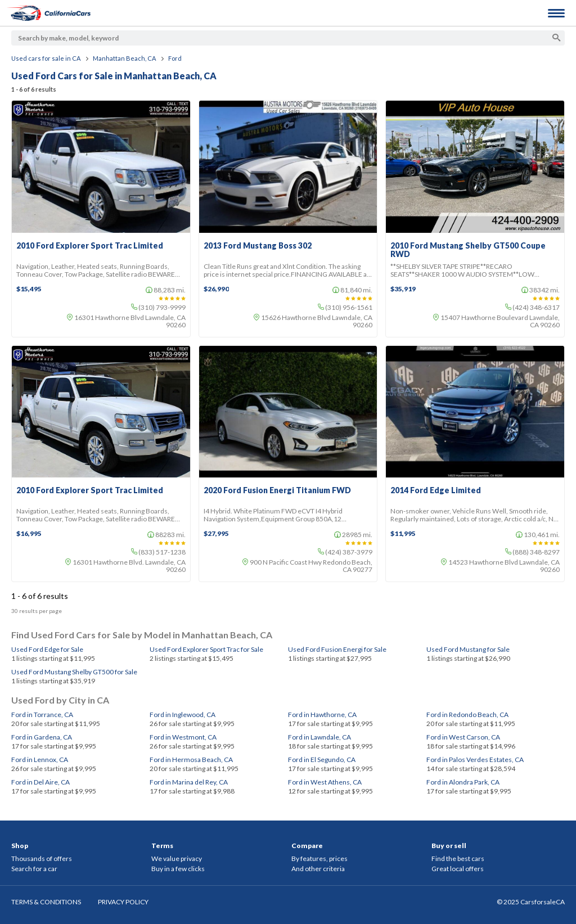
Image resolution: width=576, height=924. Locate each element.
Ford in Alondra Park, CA (463, 782)
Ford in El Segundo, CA (322, 760)
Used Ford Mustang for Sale (468, 649)
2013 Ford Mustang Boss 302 (258, 246)
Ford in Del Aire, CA (40, 782)
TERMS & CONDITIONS (46, 902)
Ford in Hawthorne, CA (322, 715)
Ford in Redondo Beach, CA (467, 715)
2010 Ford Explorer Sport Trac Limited (90, 246)
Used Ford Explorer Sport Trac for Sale (206, 649)
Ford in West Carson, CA (463, 737)
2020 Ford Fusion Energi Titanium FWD (277, 490)
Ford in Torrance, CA (42, 715)
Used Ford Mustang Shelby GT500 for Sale (74, 672)
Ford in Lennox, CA (40, 760)
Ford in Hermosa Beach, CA (191, 760)
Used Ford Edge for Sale (47, 649)
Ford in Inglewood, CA (183, 715)
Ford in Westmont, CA (183, 737)
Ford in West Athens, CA (325, 782)
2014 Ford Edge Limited (436, 490)
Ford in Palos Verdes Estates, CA (475, 760)
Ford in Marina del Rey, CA (189, 782)
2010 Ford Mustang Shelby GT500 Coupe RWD (468, 250)
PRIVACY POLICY (123, 902)
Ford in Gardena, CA (42, 737)
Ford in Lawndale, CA (319, 737)
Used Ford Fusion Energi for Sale (337, 649)
